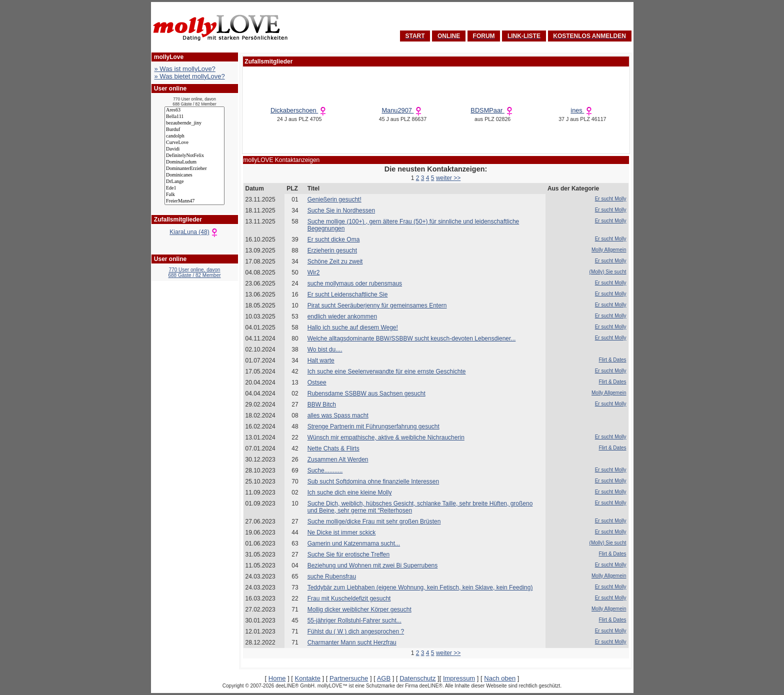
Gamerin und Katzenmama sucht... (354, 543)
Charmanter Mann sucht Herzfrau (352, 642)
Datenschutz (417, 678)
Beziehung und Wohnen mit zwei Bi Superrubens (373, 565)
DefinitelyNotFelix (194, 156)
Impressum (459, 678)
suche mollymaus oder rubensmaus (355, 283)
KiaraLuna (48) (194, 232)
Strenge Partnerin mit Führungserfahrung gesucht (373, 426)
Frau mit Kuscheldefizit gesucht (349, 598)
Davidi (194, 149)
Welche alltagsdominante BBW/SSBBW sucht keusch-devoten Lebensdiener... (412, 338)
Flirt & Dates (612, 360)
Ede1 (194, 188)
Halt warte (321, 360)
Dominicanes (194, 175)
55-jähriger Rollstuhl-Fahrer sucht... (354, 620)
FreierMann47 (194, 201)
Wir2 (314, 272)
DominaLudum (194, 162)
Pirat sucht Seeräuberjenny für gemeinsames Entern (377, 305)
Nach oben (500, 678)
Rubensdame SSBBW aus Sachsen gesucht (366, 393)
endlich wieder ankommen (342, 316)
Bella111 (194, 117)
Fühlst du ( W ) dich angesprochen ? (356, 631)
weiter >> (448, 178)
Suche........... (325, 470)
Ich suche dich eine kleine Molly (350, 492)
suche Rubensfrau (332, 576)
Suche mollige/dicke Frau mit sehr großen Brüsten (374, 521)
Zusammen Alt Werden (338, 459)
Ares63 (194, 110)
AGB (384, 678)
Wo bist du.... (325, 349)
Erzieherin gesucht (332, 250)
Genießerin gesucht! (334, 199)
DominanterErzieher (194, 169)
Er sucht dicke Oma (334, 239)
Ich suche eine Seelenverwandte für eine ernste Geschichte (387, 371)
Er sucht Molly (611, 199)
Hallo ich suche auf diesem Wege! (353, 327)
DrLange (194, 182)
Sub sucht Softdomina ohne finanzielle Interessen (373, 481)
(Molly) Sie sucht (608, 272)
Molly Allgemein (609, 250)
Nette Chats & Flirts (333, 448)
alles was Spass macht (338, 415)
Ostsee (317, 382)
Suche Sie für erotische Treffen (349, 554)
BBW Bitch (322, 404)
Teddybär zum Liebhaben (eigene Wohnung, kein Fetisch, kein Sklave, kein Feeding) (420, 587)
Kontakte (308, 678)
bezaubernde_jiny (194, 123)
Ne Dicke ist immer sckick (342, 532)
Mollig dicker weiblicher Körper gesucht (359, 609)
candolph (194, 136)
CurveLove (194, 143)
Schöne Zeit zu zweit (335, 261)
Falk (194, 195)
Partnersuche (349, 678)
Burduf (194, 130)
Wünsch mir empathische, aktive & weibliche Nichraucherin (386, 437)
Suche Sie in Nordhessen (341, 210)
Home (277, 678)
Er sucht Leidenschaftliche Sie (348, 294)
